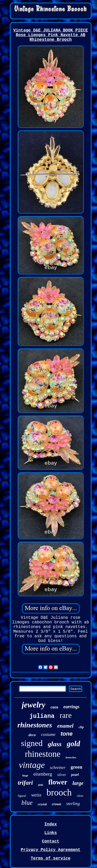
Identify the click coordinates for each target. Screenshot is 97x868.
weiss (36, 795)
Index (50, 824)
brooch (59, 793)
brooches (71, 757)
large (78, 783)
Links (50, 833)
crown (56, 804)
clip (81, 727)
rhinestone (43, 754)
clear (80, 796)
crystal (42, 804)
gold (73, 744)
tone (66, 734)
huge (25, 775)
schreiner (58, 767)
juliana (42, 716)
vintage (32, 765)
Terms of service (51, 858)
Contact (51, 841)
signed (32, 743)
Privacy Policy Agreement (50, 850)
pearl (75, 775)
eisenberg (43, 774)
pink (40, 785)
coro (54, 707)
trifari (25, 783)
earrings (71, 707)
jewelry (33, 705)
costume (48, 734)
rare (66, 715)
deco (32, 735)
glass (55, 744)
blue (27, 803)
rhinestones (35, 725)
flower (58, 782)
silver (62, 775)
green (76, 767)
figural (22, 796)
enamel (65, 726)
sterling (73, 804)
